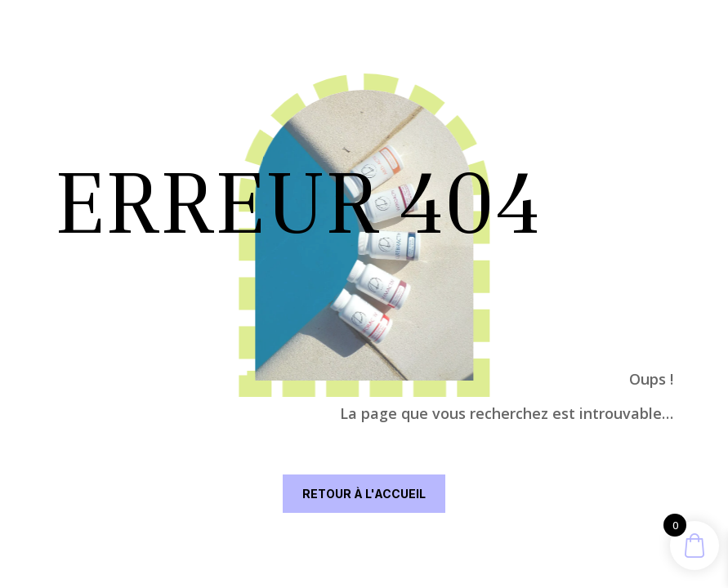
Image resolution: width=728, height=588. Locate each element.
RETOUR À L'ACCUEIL (364, 494)
